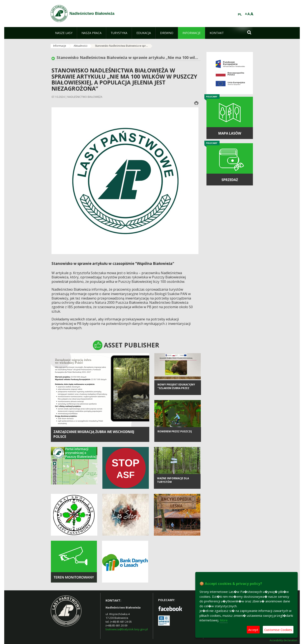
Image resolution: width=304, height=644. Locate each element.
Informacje (60, 46)
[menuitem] (64, 33)
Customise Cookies (278, 630)
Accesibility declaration (283, 640)
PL (240, 14)
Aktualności (81, 46)
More (224, 620)
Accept (253, 630)
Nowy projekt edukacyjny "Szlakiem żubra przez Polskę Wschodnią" (176, 392)
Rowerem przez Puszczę (175, 435)
